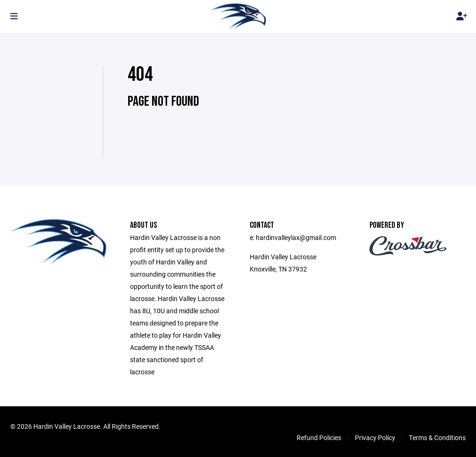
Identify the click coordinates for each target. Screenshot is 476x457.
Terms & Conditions (437, 438)
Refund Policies (319, 438)
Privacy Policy (375, 438)
